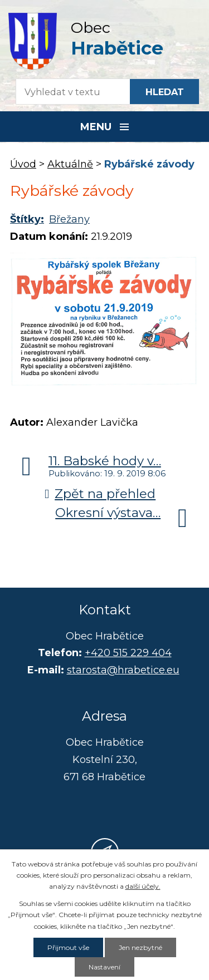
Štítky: (27, 219)
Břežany (69, 219)
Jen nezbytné (140, 947)
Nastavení (104, 967)
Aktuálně (70, 164)
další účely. (143, 886)
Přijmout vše (68, 947)
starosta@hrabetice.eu (123, 670)
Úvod (23, 164)
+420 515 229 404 (128, 653)
